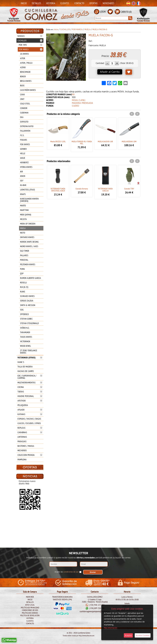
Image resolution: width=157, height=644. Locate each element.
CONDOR (24, 108)
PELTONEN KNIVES (28, 264)
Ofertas (93, 3)
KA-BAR (23, 185)
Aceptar (128, 635)
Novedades (108, 3)
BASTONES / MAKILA (26, 446)
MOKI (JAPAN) (26, 215)
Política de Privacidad (30, 607)
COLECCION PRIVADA (30, 455)
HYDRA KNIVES (26, 167)
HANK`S (21, 362)
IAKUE (23, 158)
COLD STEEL (25, 104)
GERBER (23, 149)
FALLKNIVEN (25, 131)
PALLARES (24, 255)
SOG (22, 310)
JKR (22, 171)
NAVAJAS (30, 36)
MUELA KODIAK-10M (129, 141)
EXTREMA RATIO (27, 126)
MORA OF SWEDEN (28, 224)
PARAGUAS (22, 441)
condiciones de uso (71, 571)
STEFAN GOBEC (26, 319)
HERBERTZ (24, 162)
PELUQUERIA (23, 405)
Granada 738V (129, 189)
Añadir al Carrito (110, 72)
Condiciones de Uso (30, 610)
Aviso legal (30, 605)
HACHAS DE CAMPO (26, 371)
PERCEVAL (24, 260)
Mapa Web (30, 597)
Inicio (24, 3)
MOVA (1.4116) (79, 100)
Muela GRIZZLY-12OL (58, 141)
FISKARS (24, 140)
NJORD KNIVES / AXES (29, 246)
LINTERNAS (22, 437)
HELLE (23, 153)
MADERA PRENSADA (83, 103)
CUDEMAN (24, 113)
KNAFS (23, 194)
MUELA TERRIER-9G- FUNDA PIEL (82, 142)
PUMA (22, 269)
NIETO (23, 233)
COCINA (30, 387)
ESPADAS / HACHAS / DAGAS (29, 419)
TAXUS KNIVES (26, 337)
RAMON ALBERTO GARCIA (31, 278)
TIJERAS (30, 392)
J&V (22, 181)
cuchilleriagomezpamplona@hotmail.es (95, 611)
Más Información (111, 628)
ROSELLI (23, 282)
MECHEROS (22, 450)
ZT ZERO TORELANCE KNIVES (29, 352)
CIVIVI (22, 95)
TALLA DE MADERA (25, 367)
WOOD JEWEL (26, 346)
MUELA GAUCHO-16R (105, 141)
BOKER (23, 76)
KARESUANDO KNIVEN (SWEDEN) (29, 200)
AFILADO (30, 410)
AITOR (23, 58)
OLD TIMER (25, 251)
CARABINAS (30, 432)
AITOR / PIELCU (26, 63)
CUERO (76, 106)
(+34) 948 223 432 (97, 605)
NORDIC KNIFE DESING (29, 242)
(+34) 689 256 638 (97, 608)
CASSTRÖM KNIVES (28, 90)
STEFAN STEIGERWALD (29, 323)
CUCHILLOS (30, 40)
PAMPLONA (22, 459)
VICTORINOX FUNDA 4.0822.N (105, 190)
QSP (22, 273)
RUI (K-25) (24, 287)
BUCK (22, 85)
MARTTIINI (24, 210)
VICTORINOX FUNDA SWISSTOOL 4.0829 (58, 190)
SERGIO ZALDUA (27, 301)
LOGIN (103, 12)
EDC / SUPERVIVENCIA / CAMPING (30, 377)
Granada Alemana (82, 189)
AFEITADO (30, 401)
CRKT (22, 99)
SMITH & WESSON (28, 305)
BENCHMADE (25, 72)
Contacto (79, 3)
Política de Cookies (30, 613)
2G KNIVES (24, 54)
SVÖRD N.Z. (25, 328)
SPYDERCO (24, 314)
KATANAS (30, 414)
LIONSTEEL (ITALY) (27, 190)
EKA (22, 117)
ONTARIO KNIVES (27, 237)
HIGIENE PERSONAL (30, 396)
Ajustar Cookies (143, 635)
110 (73, 95)
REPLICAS (30, 428)
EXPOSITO (24, 122)
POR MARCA (31, 49)
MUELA (23, 228)
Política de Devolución (30, 615)
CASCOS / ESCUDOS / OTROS (29, 423)
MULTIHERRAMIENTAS (30, 382)
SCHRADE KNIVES (27, 296)
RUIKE (23, 292)
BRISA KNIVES (26, 81)
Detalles (36, 3)
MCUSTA (23, 219)
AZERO (23, 67)
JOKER (23, 176)
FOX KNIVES (25, 144)
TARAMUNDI (25, 332)
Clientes (65, 3)
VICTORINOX (25, 341)
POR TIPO (31, 45)
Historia (51, 3)
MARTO (23, 206)
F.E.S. (22, 135)
